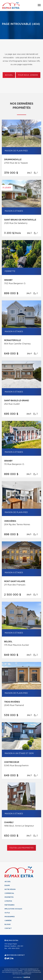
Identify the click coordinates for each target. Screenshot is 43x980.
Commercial (9, 893)
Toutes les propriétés (21, 848)
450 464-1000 (14, 948)
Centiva (26, 977)
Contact (8, 928)
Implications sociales (13, 909)
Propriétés (9, 897)
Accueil (9, 75)
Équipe (7, 885)
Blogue (8, 924)
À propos (8, 901)
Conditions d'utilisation (32, 972)
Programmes (10, 917)
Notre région (10, 889)
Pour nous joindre (28, 75)
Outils (7, 913)
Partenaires (10, 905)
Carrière (8, 921)
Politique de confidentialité (12, 972)
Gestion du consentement (22, 974)
